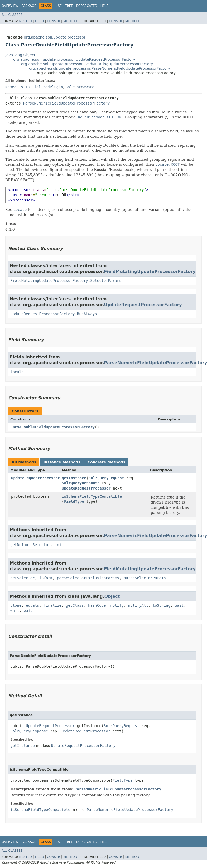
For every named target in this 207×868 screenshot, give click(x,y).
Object (112, 596)
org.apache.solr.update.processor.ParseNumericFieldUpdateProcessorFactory (100, 68)
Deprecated (87, 6)
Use (59, 6)
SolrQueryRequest (106, 478)
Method (70, 21)
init (59, 545)
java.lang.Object (20, 55)
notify (117, 605)
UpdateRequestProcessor (35, 478)
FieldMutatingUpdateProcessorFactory (150, 271)
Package (29, 6)
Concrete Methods (107, 462)
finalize (52, 605)
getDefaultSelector (30, 545)
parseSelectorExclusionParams (88, 578)
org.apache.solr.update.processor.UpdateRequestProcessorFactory (74, 59)
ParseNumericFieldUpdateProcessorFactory (66, 103)
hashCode (97, 605)
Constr (54, 21)
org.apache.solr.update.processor (55, 37)
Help (105, 6)
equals (33, 605)
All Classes (12, 15)
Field (39, 21)
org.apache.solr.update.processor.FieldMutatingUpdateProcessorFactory (87, 64)
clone (16, 605)
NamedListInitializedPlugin (34, 87)
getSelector (23, 578)
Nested (25, 21)
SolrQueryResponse (81, 483)
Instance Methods (62, 462)
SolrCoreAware (80, 87)
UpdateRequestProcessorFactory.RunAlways (54, 314)
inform (46, 578)
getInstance (74, 478)
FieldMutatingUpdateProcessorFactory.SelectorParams (66, 281)
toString (162, 605)
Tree (69, 6)
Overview (10, 6)
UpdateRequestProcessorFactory (143, 305)
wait (179, 605)
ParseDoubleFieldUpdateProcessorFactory (52, 427)
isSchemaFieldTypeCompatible (92, 496)
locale (17, 372)
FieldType (74, 501)
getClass (75, 605)
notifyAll (138, 605)
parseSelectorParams (145, 578)
